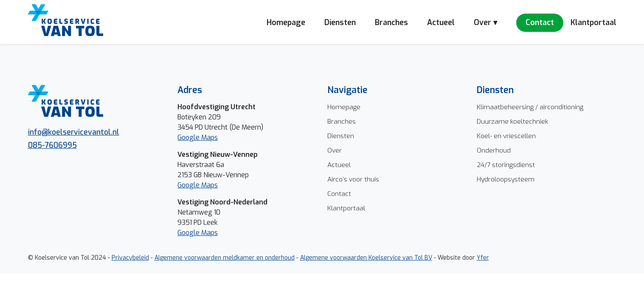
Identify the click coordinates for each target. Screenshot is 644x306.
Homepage (286, 23)
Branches (391, 23)
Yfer (483, 258)
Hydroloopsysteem (506, 179)
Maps (210, 185)
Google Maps (198, 137)
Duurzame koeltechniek (512, 121)
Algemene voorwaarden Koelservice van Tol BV (366, 258)
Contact (540, 23)
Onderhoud (494, 150)
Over (335, 150)
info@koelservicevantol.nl (74, 132)
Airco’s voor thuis (353, 179)
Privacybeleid (130, 258)
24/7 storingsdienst (506, 165)
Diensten (340, 23)
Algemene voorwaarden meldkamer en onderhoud (225, 258)
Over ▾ (485, 23)
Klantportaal (593, 23)
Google (189, 185)
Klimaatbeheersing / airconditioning (530, 107)
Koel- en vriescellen (506, 136)
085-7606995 (52, 145)
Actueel (441, 23)
